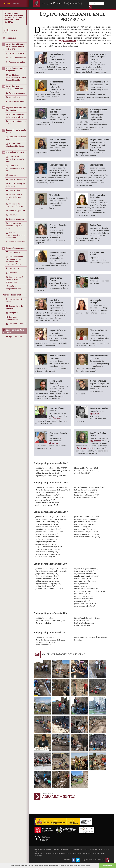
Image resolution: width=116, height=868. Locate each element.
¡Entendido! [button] (108, 866)
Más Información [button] (85, 866)
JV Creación (97, 441)
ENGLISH (16, 4)
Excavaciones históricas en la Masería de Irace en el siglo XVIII (14, 47)
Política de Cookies (99, 854)
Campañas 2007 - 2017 (15, 152)
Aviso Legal (38, 856)
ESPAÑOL (7, 4)
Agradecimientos (58, 797)
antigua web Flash (86, 448)
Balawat (58, 418)
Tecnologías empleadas (16, 248)
